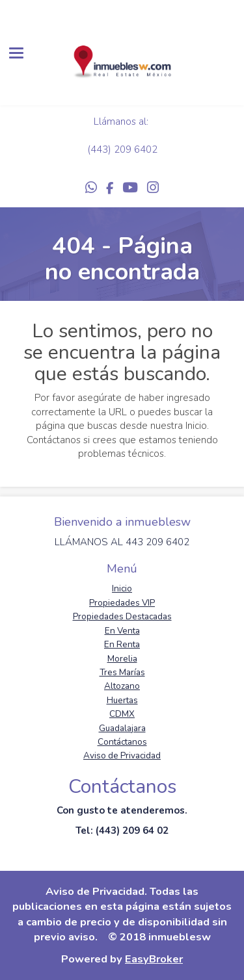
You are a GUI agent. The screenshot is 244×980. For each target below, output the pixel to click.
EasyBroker (154, 959)
